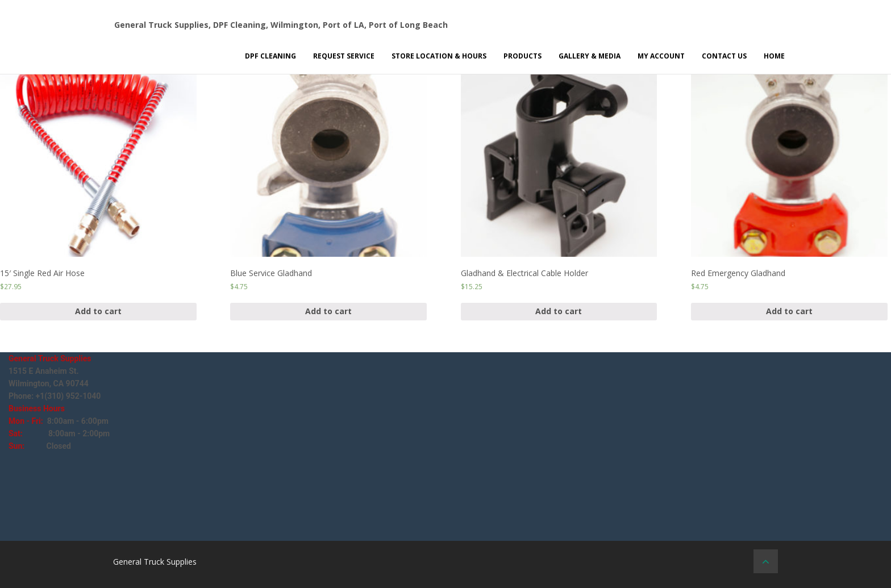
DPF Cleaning (270, 56)
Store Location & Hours (439, 56)
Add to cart (98, 311)
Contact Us (724, 56)
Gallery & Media (590, 56)
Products (522, 56)
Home (774, 56)
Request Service (344, 56)
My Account (661, 56)
